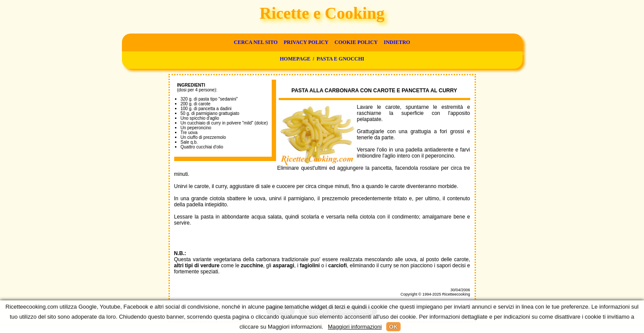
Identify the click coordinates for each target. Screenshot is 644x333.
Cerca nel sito (256, 42)
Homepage (295, 59)
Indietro (397, 42)
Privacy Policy (306, 42)
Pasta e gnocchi (341, 59)
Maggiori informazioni (355, 327)
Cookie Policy (356, 42)
